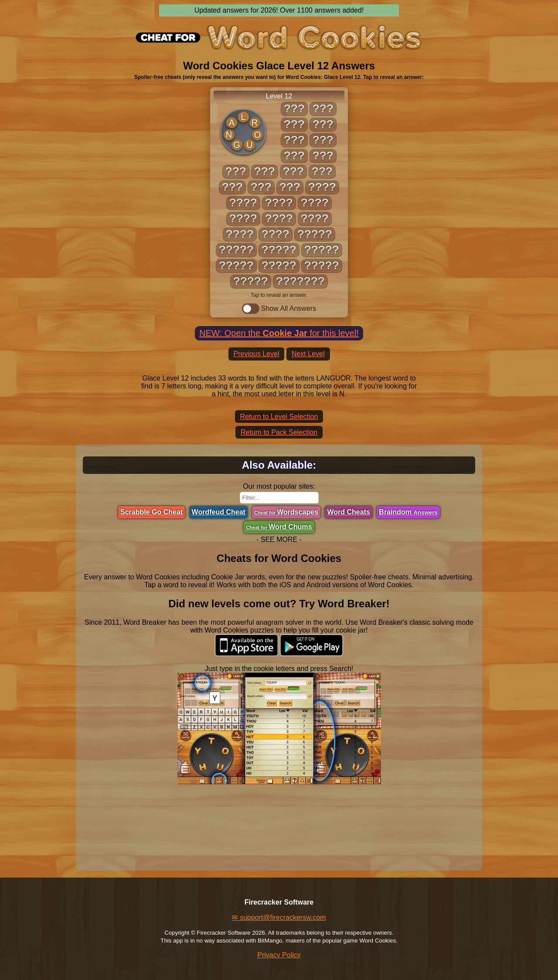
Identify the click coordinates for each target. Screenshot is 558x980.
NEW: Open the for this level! (279, 333)
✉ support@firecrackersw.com (279, 917)
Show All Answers (279, 309)
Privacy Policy (279, 955)
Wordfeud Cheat (219, 512)
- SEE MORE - (279, 539)
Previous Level (257, 354)
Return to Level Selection (279, 417)
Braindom (408, 512)
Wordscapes (286, 512)
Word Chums (279, 527)
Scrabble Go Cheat (151, 512)
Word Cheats (348, 512)
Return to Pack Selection (279, 432)
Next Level (308, 354)
